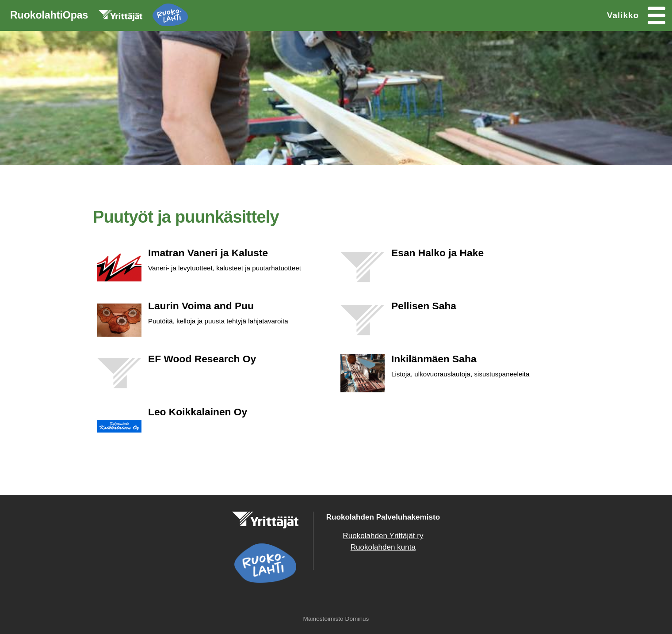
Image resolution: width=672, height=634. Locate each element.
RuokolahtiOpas (99, 17)
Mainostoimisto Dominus (336, 619)
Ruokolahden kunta (383, 547)
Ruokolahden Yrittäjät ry (383, 536)
